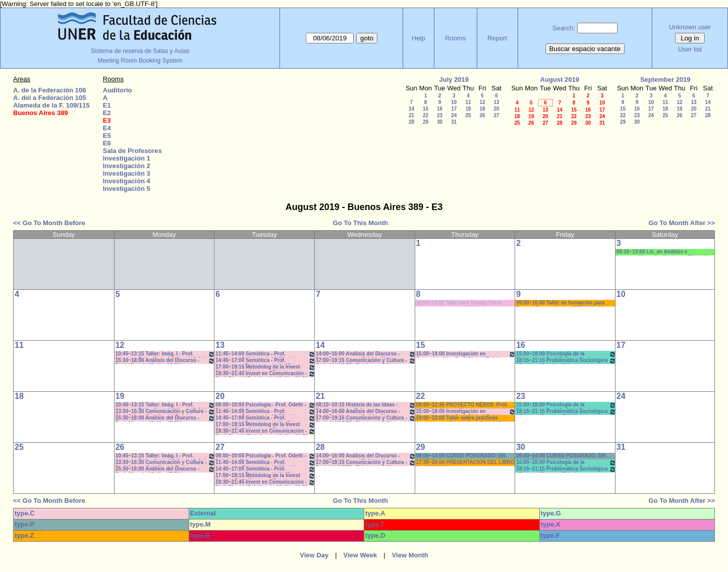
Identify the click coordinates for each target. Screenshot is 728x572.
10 (454, 102)
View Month (410, 555)
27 (496, 115)
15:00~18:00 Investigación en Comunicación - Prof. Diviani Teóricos (466, 354)
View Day (314, 555)
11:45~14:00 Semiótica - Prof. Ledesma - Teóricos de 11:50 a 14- (265, 354)
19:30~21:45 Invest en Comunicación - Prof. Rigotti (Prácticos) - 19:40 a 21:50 (265, 374)
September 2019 (665, 80)
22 (426, 115)
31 (454, 122)
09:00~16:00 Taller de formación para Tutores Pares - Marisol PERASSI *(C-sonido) (561, 303)
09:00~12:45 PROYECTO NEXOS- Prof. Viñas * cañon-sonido (462, 405)
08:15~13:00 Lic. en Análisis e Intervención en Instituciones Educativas (665, 252)
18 (468, 109)
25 (468, 115)
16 (440, 109)
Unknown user (690, 27)
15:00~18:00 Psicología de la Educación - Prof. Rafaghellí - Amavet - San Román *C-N (566, 354)
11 (468, 102)
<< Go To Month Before (49, 223)
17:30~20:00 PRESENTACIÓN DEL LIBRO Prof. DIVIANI (465, 463)
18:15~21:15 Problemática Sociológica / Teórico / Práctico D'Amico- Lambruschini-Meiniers (566, 361)
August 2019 (560, 80)
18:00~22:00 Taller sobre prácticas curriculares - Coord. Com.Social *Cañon (465, 418)
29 (426, 122)
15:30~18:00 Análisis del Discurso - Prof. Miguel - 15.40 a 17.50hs (165, 361)
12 (482, 102)
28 (411, 122)
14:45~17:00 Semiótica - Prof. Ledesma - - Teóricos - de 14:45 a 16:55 (265, 361)
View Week (360, 555)
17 (454, 109)
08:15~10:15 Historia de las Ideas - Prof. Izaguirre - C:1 (366, 405)
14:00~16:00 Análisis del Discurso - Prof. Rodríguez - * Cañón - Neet (366, 354)
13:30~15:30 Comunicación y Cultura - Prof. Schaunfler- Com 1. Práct (165, 412)
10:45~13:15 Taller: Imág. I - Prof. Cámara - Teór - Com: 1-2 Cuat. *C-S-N (165, 354)
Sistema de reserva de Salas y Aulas (140, 51)
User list (690, 49)
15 (426, 109)
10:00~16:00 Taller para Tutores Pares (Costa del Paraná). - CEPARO (459, 303)
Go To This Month (361, 223)
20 (496, 109)
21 (411, 115)
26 (482, 115)
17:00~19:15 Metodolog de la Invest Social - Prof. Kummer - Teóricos (265, 367)
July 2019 (454, 80)
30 (440, 122)
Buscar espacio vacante (585, 49)
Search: (564, 28)
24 (454, 115)
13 (496, 102)
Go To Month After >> (682, 223)
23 (440, 115)
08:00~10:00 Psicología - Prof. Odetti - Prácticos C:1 (265, 405)
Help (418, 38)
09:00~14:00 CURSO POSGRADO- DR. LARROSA (462, 456)
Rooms (455, 38)
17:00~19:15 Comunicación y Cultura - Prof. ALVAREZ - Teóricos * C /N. (366, 361)
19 (482, 109)
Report (497, 38)
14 (411, 109)
